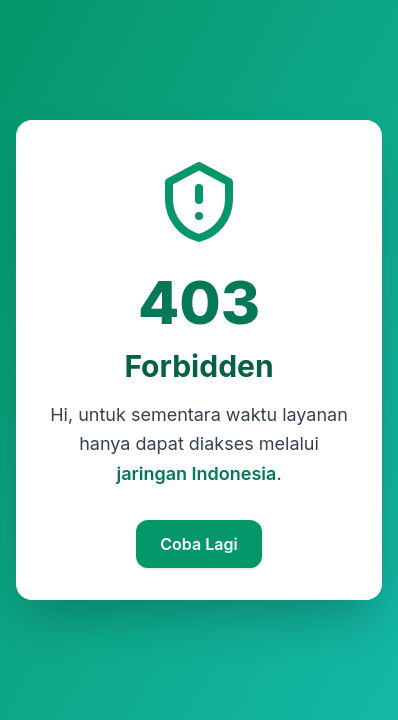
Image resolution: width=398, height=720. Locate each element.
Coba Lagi (198, 544)
